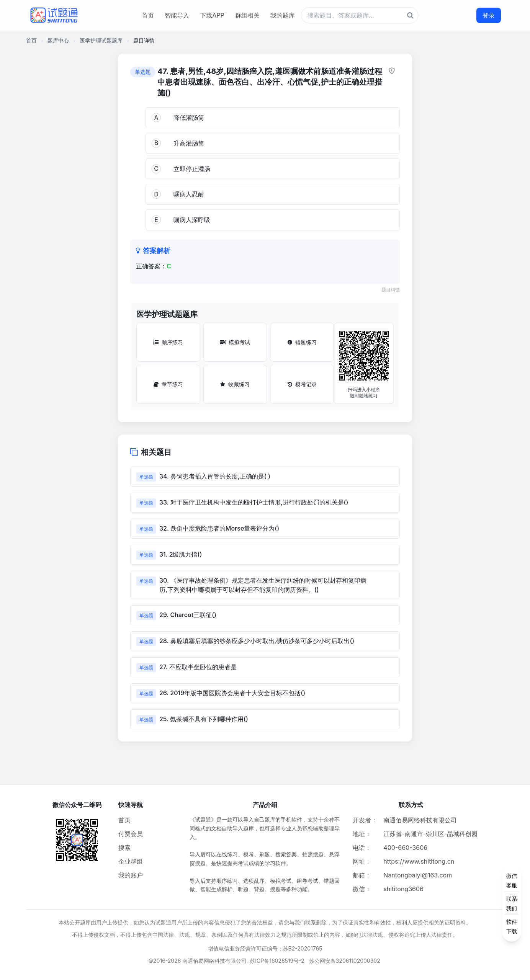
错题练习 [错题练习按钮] (302, 342)
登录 (489, 15)
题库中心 (58, 40)
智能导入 (177, 15)
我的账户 (131, 875)
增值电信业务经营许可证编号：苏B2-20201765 (265, 948)
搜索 (124, 848)
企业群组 (131, 861)
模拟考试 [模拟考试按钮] (235, 342)
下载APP (212, 15)
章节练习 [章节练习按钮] (168, 384)
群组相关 (247, 15)
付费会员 (131, 834)
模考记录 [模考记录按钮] (302, 384)
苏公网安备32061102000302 (345, 961)
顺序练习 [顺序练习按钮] (168, 342)
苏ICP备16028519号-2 (277, 961)
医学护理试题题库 (101, 40)
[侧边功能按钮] (512, 903)
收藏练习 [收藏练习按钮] (235, 384)
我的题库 (283, 15)
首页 (148, 15)
